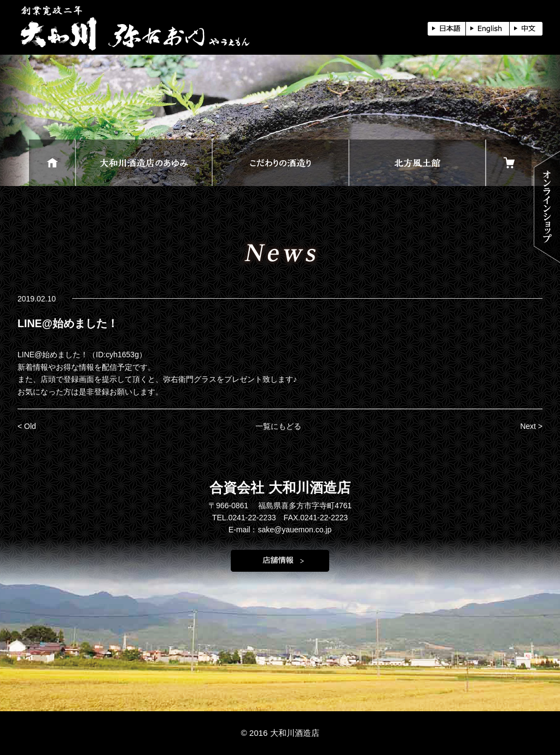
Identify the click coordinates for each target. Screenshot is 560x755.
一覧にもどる (278, 426)
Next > (531, 426)
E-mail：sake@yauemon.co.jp (280, 530)
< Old (27, 426)
